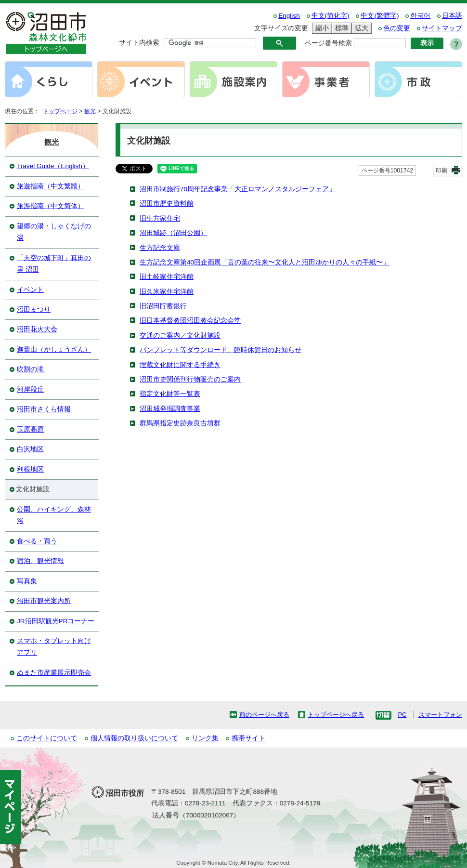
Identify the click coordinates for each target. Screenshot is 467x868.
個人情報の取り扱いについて (134, 738)
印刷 (441, 171)
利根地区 (30, 469)
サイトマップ (442, 28)
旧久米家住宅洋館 (167, 292)
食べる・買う (37, 541)
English (289, 16)
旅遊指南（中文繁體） (51, 186)
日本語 (452, 16)
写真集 (27, 581)
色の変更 (397, 28)
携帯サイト (248, 738)
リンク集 (205, 738)
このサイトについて (47, 738)
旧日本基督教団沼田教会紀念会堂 (190, 321)
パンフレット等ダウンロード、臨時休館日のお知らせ (221, 350)
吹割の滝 (30, 369)
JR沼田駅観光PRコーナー (56, 621)
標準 (340, 28)
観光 (90, 111)
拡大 (360, 28)
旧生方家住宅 (160, 218)
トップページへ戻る (336, 715)
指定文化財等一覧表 (170, 394)
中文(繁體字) (380, 16)
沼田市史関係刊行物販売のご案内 (190, 379)
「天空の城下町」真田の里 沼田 (54, 264)
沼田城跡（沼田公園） (173, 233)
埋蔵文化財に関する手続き (180, 365)
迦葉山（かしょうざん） (54, 349)
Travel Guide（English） (53, 166)
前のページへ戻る (264, 715)
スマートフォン (440, 715)
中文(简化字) (331, 16)
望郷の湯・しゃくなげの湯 (54, 232)
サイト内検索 (139, 43)
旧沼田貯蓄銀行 (163, 306)
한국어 (420, 16)
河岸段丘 (30, 389)
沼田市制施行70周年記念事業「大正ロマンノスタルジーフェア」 (238, 189)
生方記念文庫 (160, 248)
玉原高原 (30, 429)
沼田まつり (34, 309)
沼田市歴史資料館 (167, 204)
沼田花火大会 (37, 329)
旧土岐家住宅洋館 (167, 277)
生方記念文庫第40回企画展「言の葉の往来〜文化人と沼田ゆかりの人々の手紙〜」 (265, 262)
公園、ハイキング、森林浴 (54, 515)
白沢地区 (30, 449)
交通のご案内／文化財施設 (180, 335)
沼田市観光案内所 (44, 601)
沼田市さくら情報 (44, 409)
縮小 (321, 28)
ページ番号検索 (328, 43)
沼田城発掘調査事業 (170, 409)
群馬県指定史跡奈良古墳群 (180, 423)
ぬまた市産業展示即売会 (54, 673)
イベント (30, 290)
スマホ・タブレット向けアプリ (54, 647)
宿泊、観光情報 (40, 561)
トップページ (60, 111)
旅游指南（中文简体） (51, 206)
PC (402, 715)
